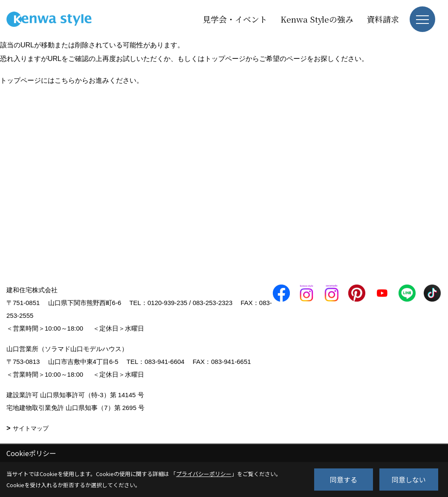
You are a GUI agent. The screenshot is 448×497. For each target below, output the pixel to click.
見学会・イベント (235, 19)
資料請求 (383, 19)
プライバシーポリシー (204, 474)
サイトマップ (31, 428)
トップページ (225, 59)
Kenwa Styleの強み (317, 19)
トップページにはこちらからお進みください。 (72, 80)
